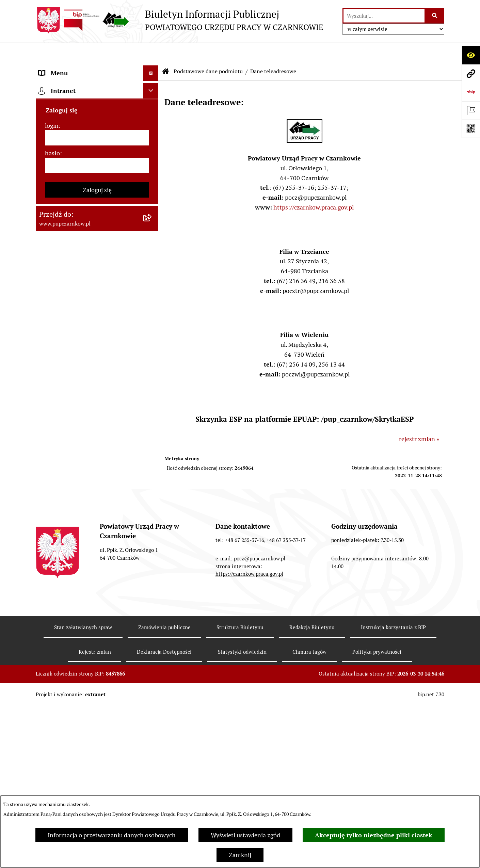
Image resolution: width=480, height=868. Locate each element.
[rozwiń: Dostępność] (152, 182)
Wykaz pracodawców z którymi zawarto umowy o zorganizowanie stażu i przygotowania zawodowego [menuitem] (86, 476)
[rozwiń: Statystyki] (152, 335)
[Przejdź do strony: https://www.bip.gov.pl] (471, 92)
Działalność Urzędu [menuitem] (65, 212)
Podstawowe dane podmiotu (208, 51)
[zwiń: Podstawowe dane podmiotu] (152, 68)
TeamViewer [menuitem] (56, 501)
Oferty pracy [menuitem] (55, 396)
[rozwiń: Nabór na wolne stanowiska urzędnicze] (152, 412)
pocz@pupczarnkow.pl (260, 728)
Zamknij (240, 855)
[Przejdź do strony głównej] (179, 20)
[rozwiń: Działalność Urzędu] (152, 213)
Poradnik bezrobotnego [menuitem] (70, 350)
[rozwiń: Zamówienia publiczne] (152, 289)
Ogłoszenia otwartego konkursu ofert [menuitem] (89, 304)
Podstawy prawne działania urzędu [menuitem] (86, 274)
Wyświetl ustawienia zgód (245, 835)
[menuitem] (97, 88)
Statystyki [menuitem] (52, 335)
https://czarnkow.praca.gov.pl (314, 187)
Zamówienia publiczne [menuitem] (69, 289)
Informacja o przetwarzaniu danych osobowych (112, 835)
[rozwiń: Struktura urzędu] (152, 228)
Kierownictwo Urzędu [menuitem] (68, 243)
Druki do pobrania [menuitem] (63, 381)
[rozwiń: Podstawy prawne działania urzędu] (152, 274)
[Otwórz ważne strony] (471, 110)
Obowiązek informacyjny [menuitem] (72, 197)
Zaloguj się (97, 617)
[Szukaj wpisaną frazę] (435, 16)
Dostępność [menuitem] (55, 182)
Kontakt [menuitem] (50, 166)
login (52, 553)
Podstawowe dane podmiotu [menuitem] (77, 68)
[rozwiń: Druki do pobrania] (152, 381)
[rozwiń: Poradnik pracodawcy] (152, 366)
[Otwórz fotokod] (471, 129)
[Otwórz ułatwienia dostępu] (471, 55)
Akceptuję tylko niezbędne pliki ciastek (374, 835)
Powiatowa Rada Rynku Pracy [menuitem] (78, 258)
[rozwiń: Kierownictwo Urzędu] (152, 243)
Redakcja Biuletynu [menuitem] (65, 452)
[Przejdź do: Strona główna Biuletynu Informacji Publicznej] (166, 51)
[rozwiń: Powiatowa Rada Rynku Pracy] (152, 259)
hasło (52, 581)
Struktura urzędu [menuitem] (62, 228)
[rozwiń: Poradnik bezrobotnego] (152, 351)
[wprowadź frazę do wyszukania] (384, 16)
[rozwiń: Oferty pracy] (152, 397)
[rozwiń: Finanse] (152, 320)
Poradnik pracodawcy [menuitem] (67, 366)
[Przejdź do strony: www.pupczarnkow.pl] (471, 74)
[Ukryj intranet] (151, 518)
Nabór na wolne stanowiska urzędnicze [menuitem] (76, 416)
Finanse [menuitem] (50, 320)
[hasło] (97, 593)
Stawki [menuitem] (48, 436)
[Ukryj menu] (151, 53)
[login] (97, 565)
